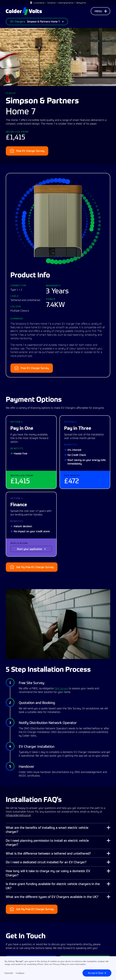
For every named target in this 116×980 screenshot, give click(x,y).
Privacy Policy (59, 964)
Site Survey (61, 688)
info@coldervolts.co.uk (18, 815)
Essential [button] (9, 973)
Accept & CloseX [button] (97, 973)
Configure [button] (20, 973)
